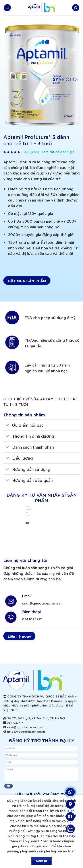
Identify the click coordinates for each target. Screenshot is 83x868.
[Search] (76, 8)
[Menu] (7, 8)
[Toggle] (8, 425)
